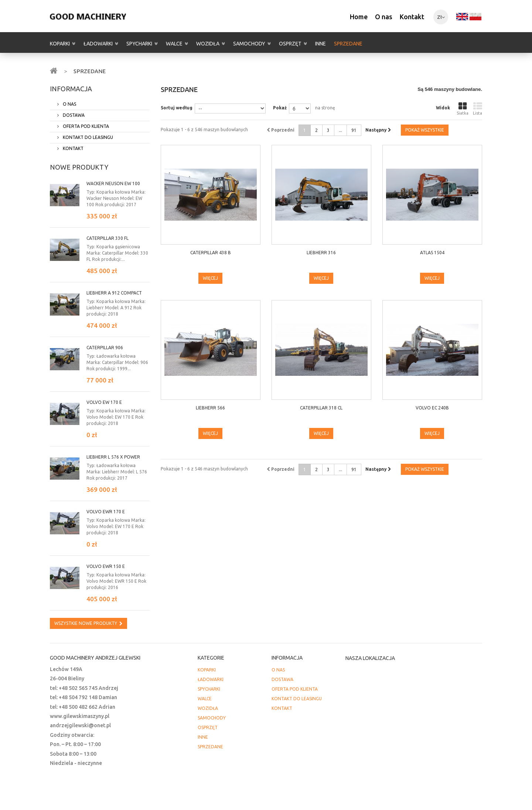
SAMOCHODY (249, 44)
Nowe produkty (79, 167)
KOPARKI (60, 44)
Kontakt (412, 17)
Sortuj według (177, 108)
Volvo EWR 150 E (106, 566)
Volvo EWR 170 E (106, 512)
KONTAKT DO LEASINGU (87, 137)
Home (359, 17)
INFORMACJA (71, 89)
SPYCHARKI (139, 44)
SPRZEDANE (348, 44)
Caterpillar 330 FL (108, 238)
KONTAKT (73, 148)
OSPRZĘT (290, 44)
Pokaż (280, 108)
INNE (320, 44)
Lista (478, 109)
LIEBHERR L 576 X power (113, 457)
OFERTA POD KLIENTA (85, 126)
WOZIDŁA (208, 44)
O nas (384, 17)
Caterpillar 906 (105, 348)
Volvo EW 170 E (104, 402)
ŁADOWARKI (98, 44)
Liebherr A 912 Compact (114, 293)
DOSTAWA (73, 115)
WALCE (174, 44)
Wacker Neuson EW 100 (113, 183)
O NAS (69, 104)
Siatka (463, 109)
